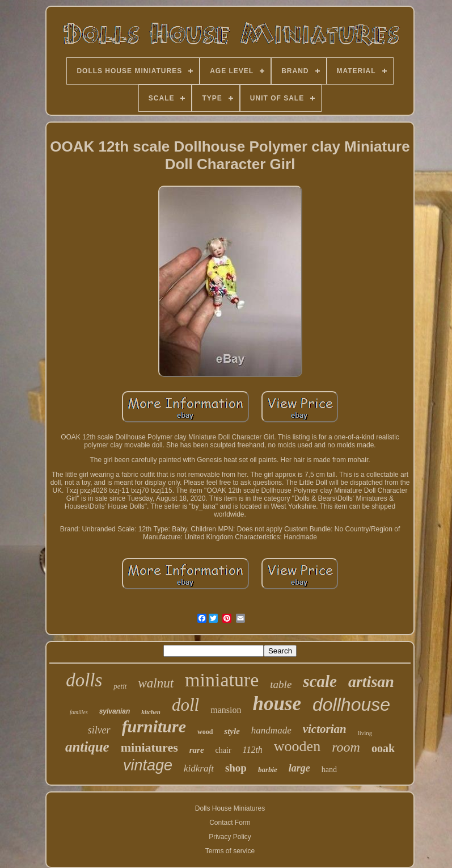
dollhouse (351, 705)
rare (197, 750)
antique (87, 747)
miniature (222, 680)
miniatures (149, 747)
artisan (371, 682)
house (277, 704)
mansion (226, 710)
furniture (154, 726)
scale (320, 681)
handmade (271, 730)
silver (99, 730)
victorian (325, 729)
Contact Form (230, 823)
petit (120, 686)
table (281, 684)
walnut (156, 683)
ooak (383, 748)
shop (236, 768)
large (299, 768)
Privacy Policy (230, 837)
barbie (268, 770)
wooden (297, 746)
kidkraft (199, 768)
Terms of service (230, 851)
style (232, 731)
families (79, 712)
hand (329, 770)
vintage (148, 765)
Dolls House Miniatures (230, 808)
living (365, 733)
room (346, 747)
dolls (84, 680)
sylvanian (115, 711)
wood (205, 732)
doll (185, 705)
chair (223, 750)
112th (253, 750)
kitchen (151, 712)
